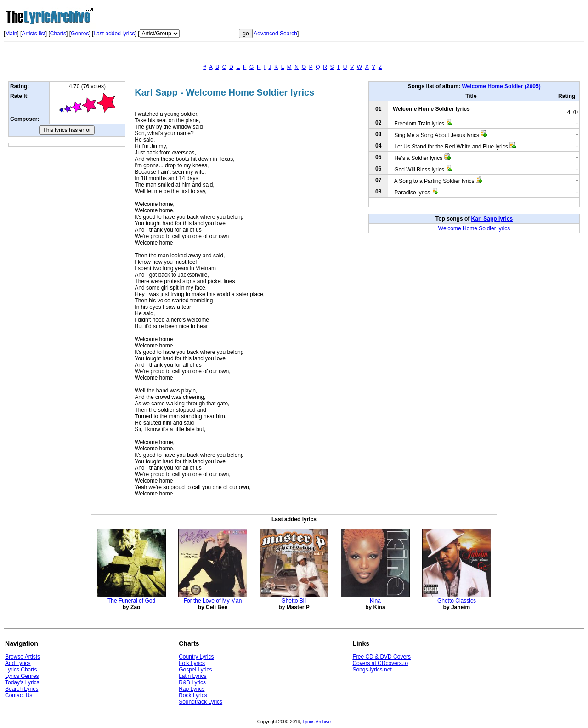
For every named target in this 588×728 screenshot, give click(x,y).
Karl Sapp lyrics (492, 219)
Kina (375, 601)
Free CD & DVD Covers (382, 657)
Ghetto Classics (457, 601)
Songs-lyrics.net (372, 670)
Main (11, 34)
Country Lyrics (196, 657)
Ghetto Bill (294, 601)
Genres (80, 34)
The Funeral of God (131, 601)
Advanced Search (275, 34)
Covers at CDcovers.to (380, 663)
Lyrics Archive (317, 722)
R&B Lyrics (192, 682)
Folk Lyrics (192, 663)
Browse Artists (23, 657)
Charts (58, 34)
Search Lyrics (22, 689)
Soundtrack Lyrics (201, 702)
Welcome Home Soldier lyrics (474, 228)
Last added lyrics (114, 34)
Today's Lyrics (22, 682)
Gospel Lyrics (195, 670)
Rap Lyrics (192, 689)
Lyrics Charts (21, 670)
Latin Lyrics (192, 676)
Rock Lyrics (193, 695)
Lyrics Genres (22, 676)
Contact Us (19, 695)
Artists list (33, 34)
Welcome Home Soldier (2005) (501, 86)
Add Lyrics (18, 663)
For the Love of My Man (213, 601)
